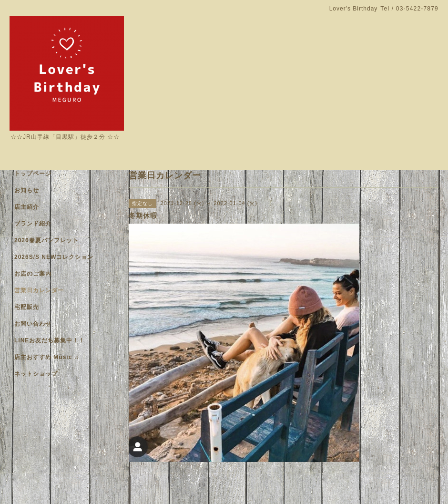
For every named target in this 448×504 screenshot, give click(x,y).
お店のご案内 (33, 274)
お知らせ (27, 190)
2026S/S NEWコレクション (54, 257)
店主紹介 (27, 207)
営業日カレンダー (39, 290)
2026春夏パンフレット (46, 240)
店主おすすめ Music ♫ (47, 357)
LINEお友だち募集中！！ (50, 340)
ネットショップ (36, 374)
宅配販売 (27, 307)
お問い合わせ (33, 324)
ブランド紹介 (33, 224)
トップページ (33, 174)
